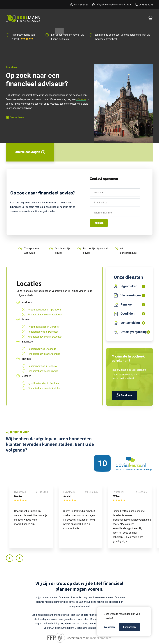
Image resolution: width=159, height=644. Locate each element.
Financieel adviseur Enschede (44, 354)
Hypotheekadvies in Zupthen (43, 383)
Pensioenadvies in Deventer (43, 332)
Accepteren (129, 627)
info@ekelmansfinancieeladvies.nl (114, 5)
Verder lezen (15, 117)
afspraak (81, 99)
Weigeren (109, 627)
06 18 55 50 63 (81, 5)
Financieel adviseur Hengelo (43, 371)
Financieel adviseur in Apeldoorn (45, 315)
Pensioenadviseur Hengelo (42, 366)
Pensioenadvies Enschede (42, 349)
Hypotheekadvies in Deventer (43, 327)
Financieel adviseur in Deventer (45, 337)
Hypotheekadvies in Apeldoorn (44, 310)
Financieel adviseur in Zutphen (44, 388)
